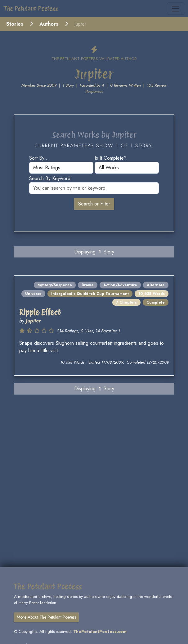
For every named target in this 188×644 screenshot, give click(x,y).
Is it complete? (111, 158)
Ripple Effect (40, 312)
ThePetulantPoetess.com (100, 631)
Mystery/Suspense (55, 285)
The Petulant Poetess (31, 9)
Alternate (156, 285)
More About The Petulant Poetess (46, 617)
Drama (88, 285)
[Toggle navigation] (176, 9)
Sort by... (39, 158)
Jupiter (33, 321)
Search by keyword (50, 178)
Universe (33, 294)
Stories (15, 24)
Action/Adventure (120, 285)
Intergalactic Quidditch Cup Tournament (90, 294)
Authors (49, 24)
